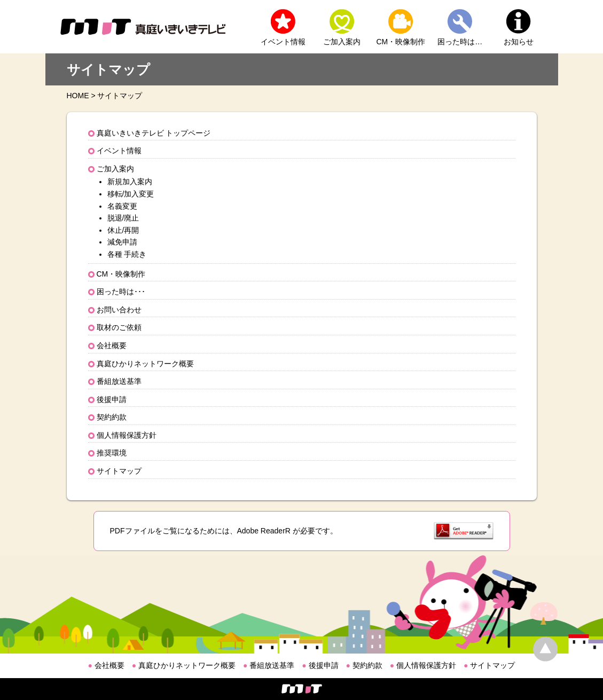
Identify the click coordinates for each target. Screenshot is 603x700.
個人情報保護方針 (127, 435)
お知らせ (519, 42)
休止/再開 (123, 230)
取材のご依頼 (119, 327)
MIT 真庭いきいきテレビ (143, 27)
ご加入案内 (342, 42)
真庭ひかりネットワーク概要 (145, 364)
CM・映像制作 (401, 42)
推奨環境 (112, 453)
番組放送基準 (119, 381)
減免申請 (122, 242)
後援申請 (112, 399)
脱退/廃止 (123, 218)
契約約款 (112, 417)
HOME (78, 96)
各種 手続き (127, 254)
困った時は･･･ (121, 292)
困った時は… (460, 42)
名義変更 (122, 206)
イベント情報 (283, 42)
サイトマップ (119, 471)
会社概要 (112, 345)
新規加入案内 (130, 182)
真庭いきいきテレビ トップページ (154, 133)
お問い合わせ (119, 310)
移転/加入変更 (131, 194)
